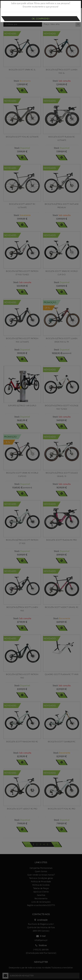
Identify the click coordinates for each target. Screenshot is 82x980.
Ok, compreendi (41, 19)
